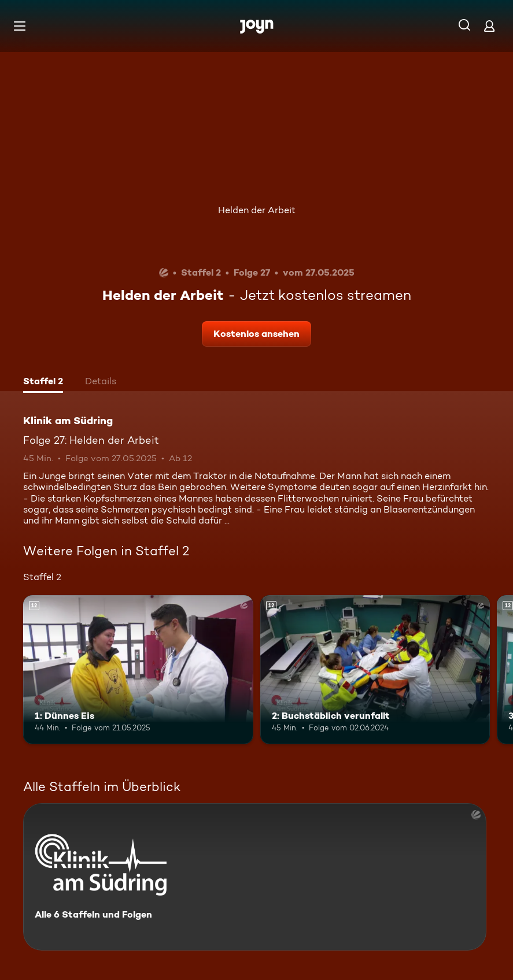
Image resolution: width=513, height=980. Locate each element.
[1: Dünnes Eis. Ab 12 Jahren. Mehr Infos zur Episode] (138, 670)
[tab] (43, 383)
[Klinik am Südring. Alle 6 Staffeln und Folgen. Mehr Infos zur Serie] (255, 877)
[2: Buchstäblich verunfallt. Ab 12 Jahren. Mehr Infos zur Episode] (375, 670)
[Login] (489, 26)
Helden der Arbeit (257, 210)
